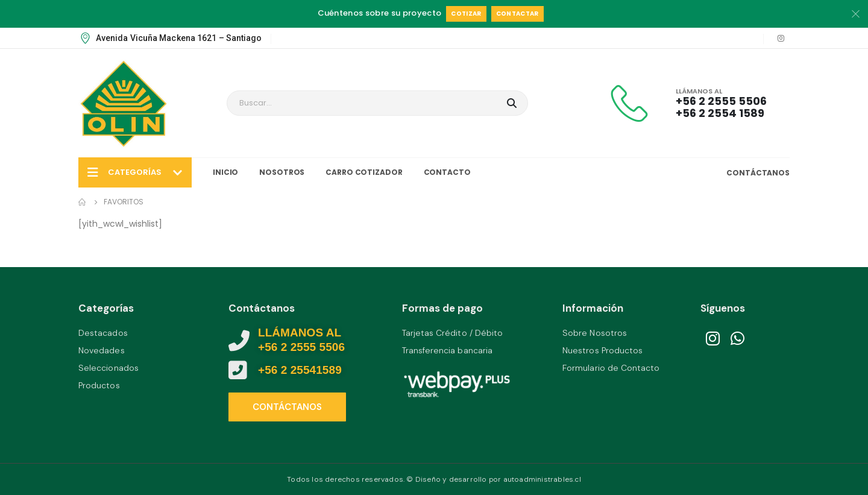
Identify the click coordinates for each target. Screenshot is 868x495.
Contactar (517, 14)
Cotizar (466, 14)
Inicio (225, 172)
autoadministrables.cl (542, 479)
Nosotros (282, 172)
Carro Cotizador (364, 172)
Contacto (447, 172)
